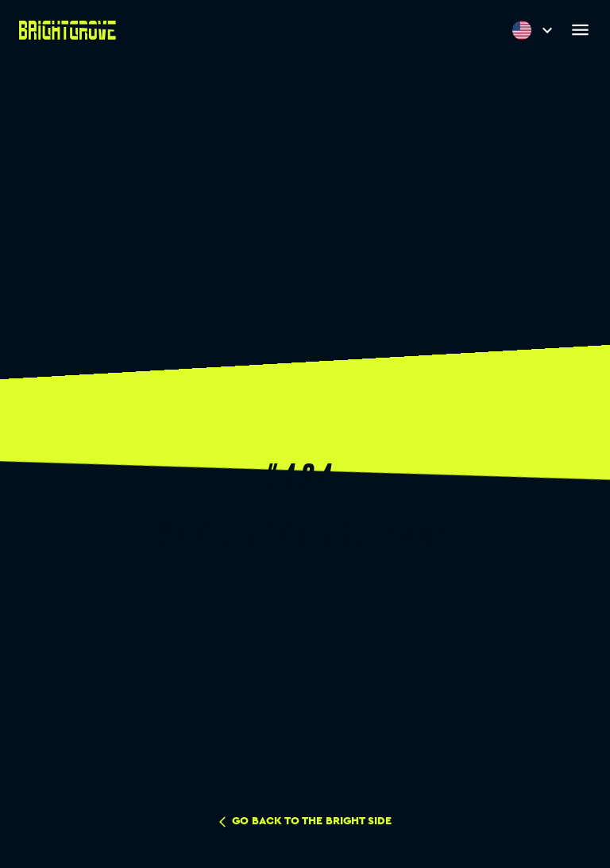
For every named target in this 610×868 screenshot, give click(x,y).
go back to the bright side (305, 822)
